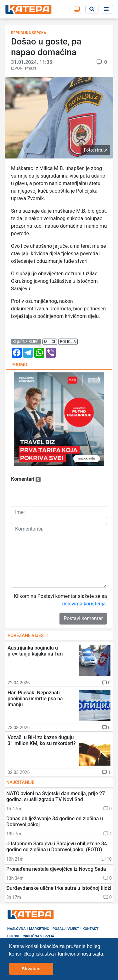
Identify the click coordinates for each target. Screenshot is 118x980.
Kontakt (90, 929)
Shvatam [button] (31, 969)
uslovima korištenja (84, 604)
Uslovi (13, 936)
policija (68, 342)
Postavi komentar (83, 618)
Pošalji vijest (66, 929)
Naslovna (17, 929)
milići (50, 342)
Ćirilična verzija (38, 936)
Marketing (39, 929)
